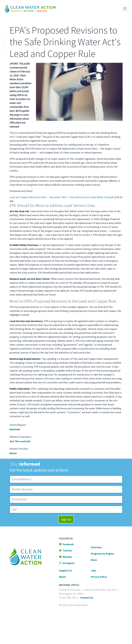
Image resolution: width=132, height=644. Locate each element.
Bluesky (65, 557)
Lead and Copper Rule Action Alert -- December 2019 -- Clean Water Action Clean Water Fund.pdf (62, 197)
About (63, 577)
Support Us (65, 570)
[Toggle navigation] (125, 9)
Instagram (67, 563)
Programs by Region (102, 554)
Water (13, 453)
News (94, 560)
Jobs (93, 570)
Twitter (65, 551)
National (15, 429)
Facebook (66, 544)
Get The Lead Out (20, 441)
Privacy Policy (99, 577)
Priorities (96, 547)
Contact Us (87, 598)
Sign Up (66, 519)
